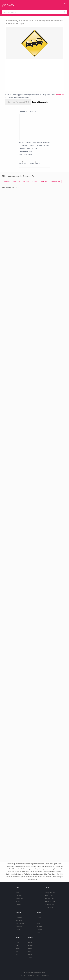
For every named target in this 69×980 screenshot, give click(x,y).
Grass (18, 948)
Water (30, 951)
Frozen (39, 918)
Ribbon (31, 954)
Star (17, 951)
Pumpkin (18, 904)
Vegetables (19, 898)
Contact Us (30, 976)
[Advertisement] (35, 75)
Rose (30, 948)
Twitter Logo (49, 896)
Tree (17, 954)
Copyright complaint (40, 102)
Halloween (19, 921)
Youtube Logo (50, 898)
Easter (18, 929)
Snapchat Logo (50, 904)
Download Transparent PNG (18, 102)
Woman (39, 926)
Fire (17, 945)
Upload (64, 4)
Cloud (18, 943)
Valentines (19, 926)
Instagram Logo (50, 893)
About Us (22, 976)
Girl (38, 921)
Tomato (18, 901)
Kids (38, 932)
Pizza (17, 893)
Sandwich (19, 896)
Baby (38, 923)
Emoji (30, 943)
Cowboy (39, 929)
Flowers (31, 945)
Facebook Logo (50, 901)
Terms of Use (45, 976)
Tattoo (30, 957)
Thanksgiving (20, 923)
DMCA (37, 976)
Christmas (19, 918)
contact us (60, 95)
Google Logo (49, 907)
